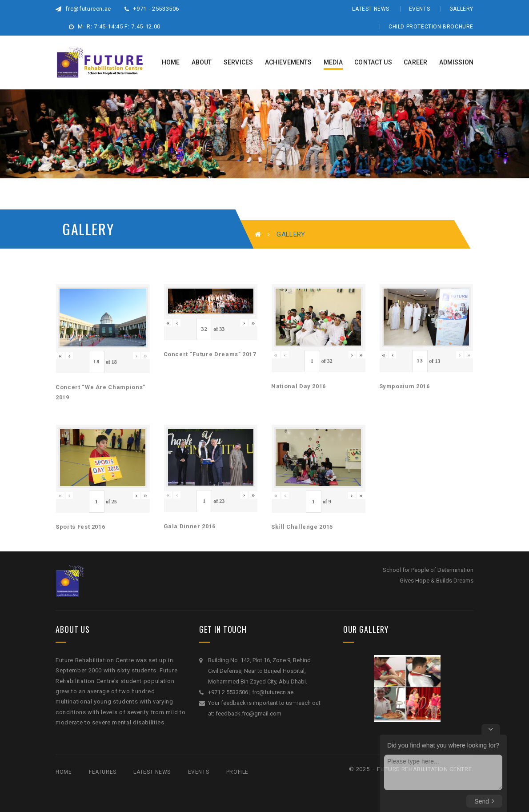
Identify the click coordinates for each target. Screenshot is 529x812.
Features (103, 772)
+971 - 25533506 (152, 9)
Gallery (461, 9)
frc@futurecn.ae (83, 9)
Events (420, 9)
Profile (237, 772)
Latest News (371, 9)
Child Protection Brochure (431, 27)
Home (64, 772)
